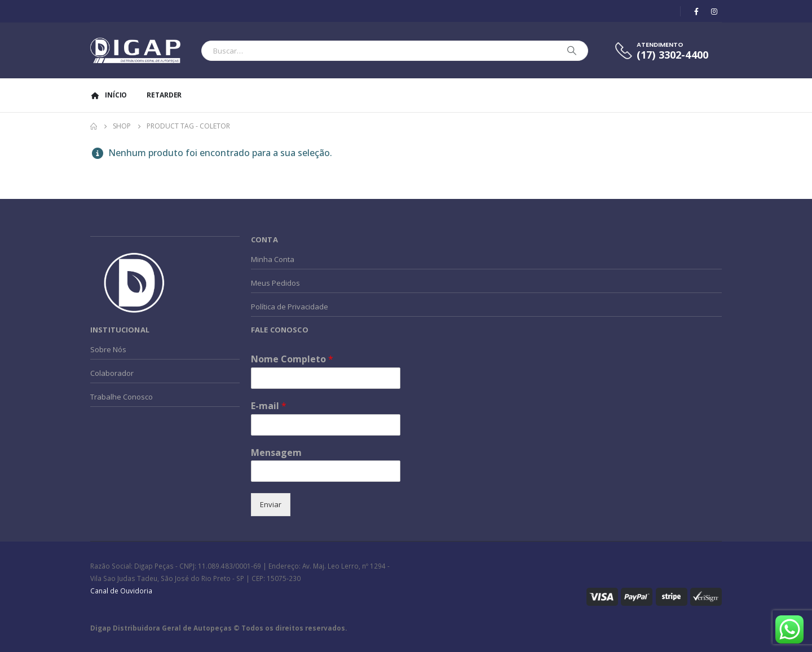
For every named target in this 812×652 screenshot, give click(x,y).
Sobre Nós (108, 349)
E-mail (269, 406)
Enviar (271, 504)
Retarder (164, 95)
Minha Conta (273, 259)
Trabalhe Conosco (122, 397)
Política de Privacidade (290, 307)
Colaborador (112, 373)
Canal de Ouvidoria (121, 591)
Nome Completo (292, 359)
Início (109, 95)
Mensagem (276, 453)
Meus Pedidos (275, 283)
